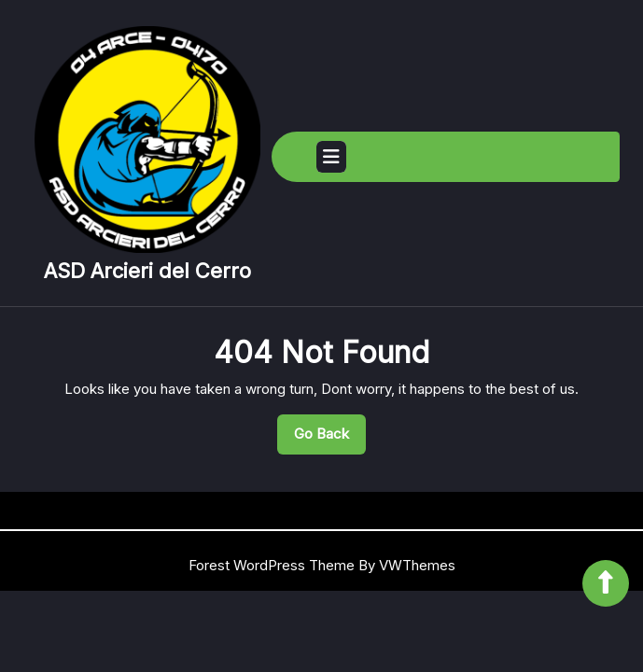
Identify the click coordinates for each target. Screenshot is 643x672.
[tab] (331, 157)
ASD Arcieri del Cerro (147, 271)
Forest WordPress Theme (272, 565)
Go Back (330, 439)
